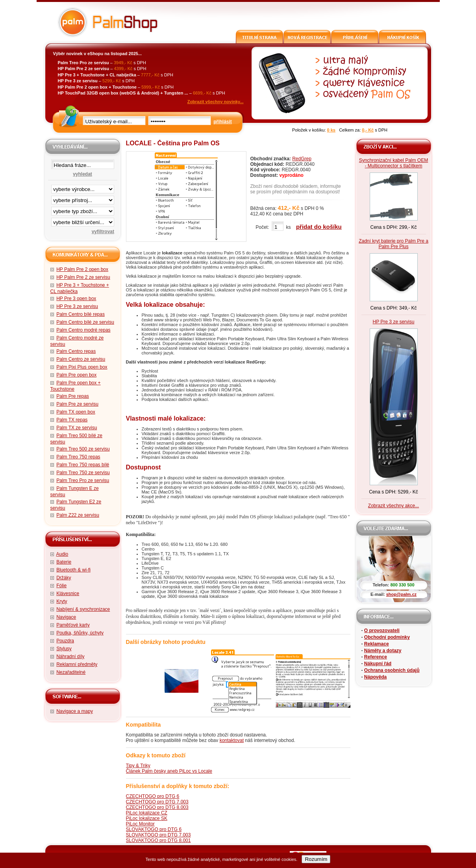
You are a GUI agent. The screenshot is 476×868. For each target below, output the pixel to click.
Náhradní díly (70, 657)
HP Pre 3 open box (76, 299)
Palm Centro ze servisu (81, 359)
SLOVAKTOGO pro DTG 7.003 (158, 835)
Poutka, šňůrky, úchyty (80, 633)
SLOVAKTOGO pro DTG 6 (154, 829)
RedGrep (302, 159)
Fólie (61, 586)
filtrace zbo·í (83, 210)
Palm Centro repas (76, 351)
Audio (62, 554)
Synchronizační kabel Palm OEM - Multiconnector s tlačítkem (394, 163)
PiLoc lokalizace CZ (147, 813)
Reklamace (377, 644)
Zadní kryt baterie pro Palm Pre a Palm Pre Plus (394, 244)
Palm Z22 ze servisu (78, 515)
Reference (376, 657)
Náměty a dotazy (383, 651)
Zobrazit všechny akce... (394, 506)
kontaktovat (232, 740)
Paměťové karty (73, 625)
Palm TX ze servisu (77, 428)
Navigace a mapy (75, 711)
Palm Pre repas (73, 396)
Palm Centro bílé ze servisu (85, 322)
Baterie (64, 562)
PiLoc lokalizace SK (147, 818)
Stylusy (64, 649)
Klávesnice (68, 594)
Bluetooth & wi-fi (73, 570)
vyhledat (82, 174)
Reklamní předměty (77, 664)
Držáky (64, 578)
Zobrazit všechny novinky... (216, 102)
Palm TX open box (76, 412)
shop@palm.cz (401, 594)
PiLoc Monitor (140, 824)
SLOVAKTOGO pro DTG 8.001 (158, 840)
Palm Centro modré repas (83, 330)
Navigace (66, 617)
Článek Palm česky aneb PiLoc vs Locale (169, 771)
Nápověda (375, 677)
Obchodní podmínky (387, 637)
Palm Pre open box (76, 375)
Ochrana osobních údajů (392, 670)
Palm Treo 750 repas (78, 457)
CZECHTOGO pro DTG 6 (153, 796)
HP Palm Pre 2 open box (82, 269)
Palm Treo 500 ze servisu (83, 449)
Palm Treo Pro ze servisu (83, 480)
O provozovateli (382, 631)
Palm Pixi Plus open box (82, 367)
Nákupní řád (378, 664)
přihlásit (223, 122)
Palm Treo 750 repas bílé (83, 465)
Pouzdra (65, 641)
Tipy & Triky (138, 766)
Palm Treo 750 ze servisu (83, 473)
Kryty (62, 601)
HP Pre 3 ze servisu (77, 306)
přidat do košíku (319, 227)
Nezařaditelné (71, 672)
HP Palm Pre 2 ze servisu (83, 277)
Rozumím (316, 859)
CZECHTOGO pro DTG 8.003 (157, 807)
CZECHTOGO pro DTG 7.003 (157, 802)
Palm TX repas (72, 420)
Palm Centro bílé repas (81, 314)
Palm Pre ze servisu (77, 404)
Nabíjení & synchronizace (83, 609)
